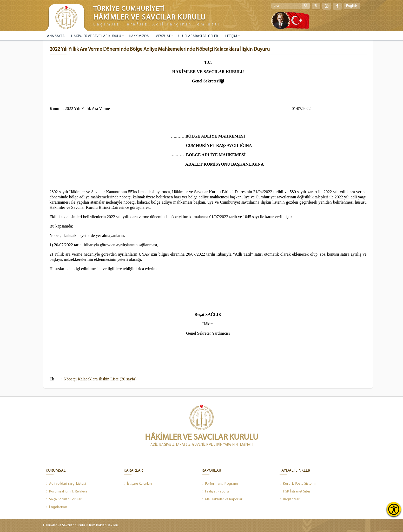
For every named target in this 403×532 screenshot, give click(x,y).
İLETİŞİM (231, 36)
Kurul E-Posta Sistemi (298, 484)
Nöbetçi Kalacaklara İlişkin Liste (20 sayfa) (100, 379)
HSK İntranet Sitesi (295, 492)
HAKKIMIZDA (139, 36)
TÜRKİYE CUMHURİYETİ (129, 9)
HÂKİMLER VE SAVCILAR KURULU (96, 36)
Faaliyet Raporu (215, 492)
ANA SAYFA (56, 36)
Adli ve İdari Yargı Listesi (66, 484)
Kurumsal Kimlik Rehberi (66, 492)
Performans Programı (220, 484)
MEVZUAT (163, 36)
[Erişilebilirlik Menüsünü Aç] (394, 509)
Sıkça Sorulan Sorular (64, 499)
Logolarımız (57, 507)
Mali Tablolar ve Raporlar (222, 499)
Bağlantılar (290, 499)
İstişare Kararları (138, 484)
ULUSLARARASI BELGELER (198, 36)
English (352, 6)
